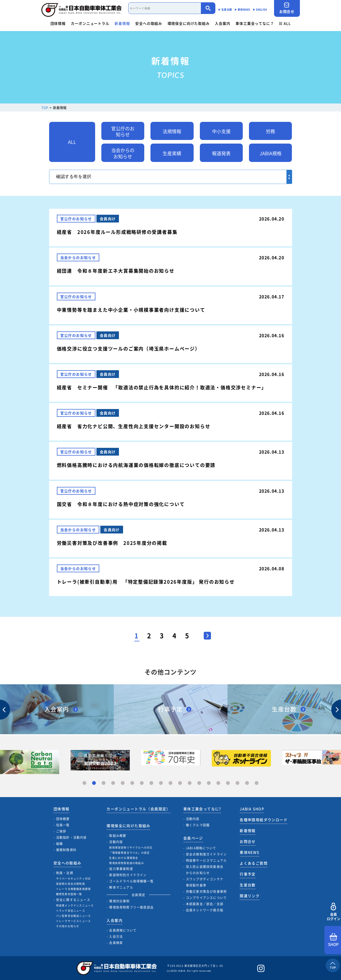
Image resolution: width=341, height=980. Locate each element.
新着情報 (122, 23)
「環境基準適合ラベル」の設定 (129, 853)
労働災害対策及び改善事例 (206, 892)
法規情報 (172, 131)
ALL (285, 23)
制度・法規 (65, 873)
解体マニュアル (121, 887)
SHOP (333, 940)
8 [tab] (151, 783)
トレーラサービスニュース (73, 921)
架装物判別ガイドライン (128, 875)
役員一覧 (63, 825)
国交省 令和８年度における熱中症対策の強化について (121, 504)
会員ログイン (333, 912)
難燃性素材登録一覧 (69, 894)
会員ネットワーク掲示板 (205, 910)
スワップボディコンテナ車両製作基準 (205, 882)
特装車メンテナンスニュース (75, 905)
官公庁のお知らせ (123, 131)
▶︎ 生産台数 (225, 9)
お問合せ (287, 8)
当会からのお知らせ (123, 153)
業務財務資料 (66, 850)
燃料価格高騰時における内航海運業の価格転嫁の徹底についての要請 (136, 465)
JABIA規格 (271, 153)
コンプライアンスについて (206, 898)
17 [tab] (237, 783)
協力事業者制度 (121, 869)
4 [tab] (113, 783)
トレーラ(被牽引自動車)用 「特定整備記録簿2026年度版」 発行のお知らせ (146, 582)
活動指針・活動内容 (71, 837)
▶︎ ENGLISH (260, 9)
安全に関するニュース (73, 900)
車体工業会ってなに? (202, 809)
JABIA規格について (201, 848)
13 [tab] (199, 783)
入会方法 (116, 937)
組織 (59, 844)
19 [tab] (257, 783)
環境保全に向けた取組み (189, 23)
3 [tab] (104, 783)
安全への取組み (149, 23)
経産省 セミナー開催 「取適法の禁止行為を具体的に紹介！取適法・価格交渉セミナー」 (162, 387)
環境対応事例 (119, 901)
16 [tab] (228, 783)
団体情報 (58, 23)
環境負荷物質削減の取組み (126, 863)
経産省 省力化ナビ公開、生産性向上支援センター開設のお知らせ (134, 426)
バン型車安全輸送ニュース (73, 916)
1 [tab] (84, 783)
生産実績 (172, 153)
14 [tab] (209, 783)
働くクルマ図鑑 (198, 825)
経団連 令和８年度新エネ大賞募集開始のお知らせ (116, 271)
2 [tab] (94, 783)
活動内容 (116, 842)
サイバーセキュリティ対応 (73, 878)
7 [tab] (142, 783)
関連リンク (250, 896)
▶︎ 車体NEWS (242, 9)
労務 (270, 131)
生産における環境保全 (124, 858)
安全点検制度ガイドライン (206, 854)
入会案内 (222, 23)
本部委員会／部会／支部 (205, 904)
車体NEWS (249, 852)
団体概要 (63, 819)
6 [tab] (132, 783)
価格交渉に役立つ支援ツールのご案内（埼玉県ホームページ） (128, 349)
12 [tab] (190, 783)
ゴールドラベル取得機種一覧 (131, 881)
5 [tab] (123, 783)
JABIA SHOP (252, 809)
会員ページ (193, 838)
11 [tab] (180, 783)
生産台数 (248, 885)
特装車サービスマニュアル (206, 860)
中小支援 (221, 131)
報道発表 (221, 153)
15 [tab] (218, 783)
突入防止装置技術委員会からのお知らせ (205, 870)
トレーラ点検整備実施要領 (73, 889)
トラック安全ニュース (71, 911)
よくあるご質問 (254, 863)
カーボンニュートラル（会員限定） (138, 809)
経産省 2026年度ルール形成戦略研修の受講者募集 (117, 232)
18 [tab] (247, 783)
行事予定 (248, 874)
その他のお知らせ (68, 926)
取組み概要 (118, 836)
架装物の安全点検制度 (71, 884)
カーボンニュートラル (90, 23)
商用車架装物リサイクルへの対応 (131, 847)
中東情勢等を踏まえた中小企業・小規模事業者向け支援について (131, 310)
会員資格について (123, 930)
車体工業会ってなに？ (255, 23)
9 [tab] (161, 783)
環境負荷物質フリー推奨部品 (131, 907)
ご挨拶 (61, 831)
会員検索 (116, 943)
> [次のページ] (205, 634)
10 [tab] (170, 783)
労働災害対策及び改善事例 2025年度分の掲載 (112, 543)
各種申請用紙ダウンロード (264, 820)
